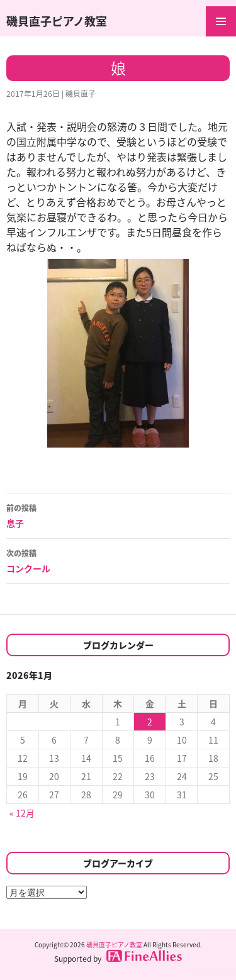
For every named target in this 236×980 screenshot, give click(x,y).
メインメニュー (221, 21)
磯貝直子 (81, 94)
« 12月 (22, 813)
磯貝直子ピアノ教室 (57, 21)
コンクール (118, 560)
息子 (118, 515)
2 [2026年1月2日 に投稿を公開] (150, 722)
